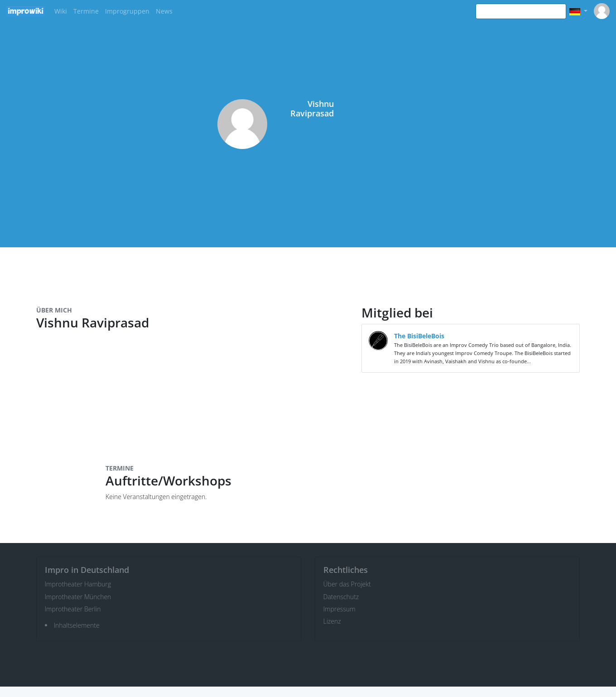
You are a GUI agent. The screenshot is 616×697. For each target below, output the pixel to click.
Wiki (61, 11)
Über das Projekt (347, 584)
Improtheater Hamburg (78, 584)
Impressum (339, 609)
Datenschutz (341, 597)
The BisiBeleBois (419, 336)
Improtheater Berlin (73, 609)
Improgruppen (127, 11)
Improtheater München (78, 597)
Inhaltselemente (77, 625)
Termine (86, 11)
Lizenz (332, 621)
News (164, 11)
